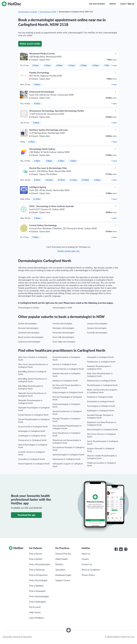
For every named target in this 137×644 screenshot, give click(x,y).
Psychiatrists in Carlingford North (101, 402)
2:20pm (61, 161)
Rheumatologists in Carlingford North (102, 430)
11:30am (37, 199)
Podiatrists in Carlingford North (100, 397)
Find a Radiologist (38, 602)
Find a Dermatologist (39, 596)
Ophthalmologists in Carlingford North (68, 455)
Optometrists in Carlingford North (67, 459)
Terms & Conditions (91, 570)
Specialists (60, 570)
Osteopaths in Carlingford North (100, 357)
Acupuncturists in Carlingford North (33, 427)
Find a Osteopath (37, 591)
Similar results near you (68, 251)
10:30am (49, 180)
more (114, 66)
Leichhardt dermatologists (29, 333)
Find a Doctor (36, 554)
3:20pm (73, 161)
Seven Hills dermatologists (63, 337)
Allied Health (61, 559)
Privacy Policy (88, 575)
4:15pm (72, 66)
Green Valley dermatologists (64, 342)
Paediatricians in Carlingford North (101, 362)
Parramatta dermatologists (63, 333)
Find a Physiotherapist (40, 564)
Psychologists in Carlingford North (101, 406)
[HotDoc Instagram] (126, 549)
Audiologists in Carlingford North (32, 431)
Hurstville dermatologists (97, 333)
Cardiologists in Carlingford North (32, 436)
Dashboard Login (63, 575)
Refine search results (30, 44)
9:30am (37, 218)
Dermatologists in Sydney (29, 308)
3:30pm (36, 123)
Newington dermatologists (63, 328)
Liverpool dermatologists (97, 324)
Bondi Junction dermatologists (31, 337)
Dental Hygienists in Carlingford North (34, 464)
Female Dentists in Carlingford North (33, 415)
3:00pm (37, 85)
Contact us (87, 564)
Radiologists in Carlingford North (101, 411)
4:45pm (96, 66)
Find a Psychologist (38, 580)
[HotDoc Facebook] (116, 549)
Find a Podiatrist (37, 570)
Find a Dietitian (36, 586)
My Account (35, 607)
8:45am (37, 180)
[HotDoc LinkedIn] (121, 549)
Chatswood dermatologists (29, 342)
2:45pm (35, 66)
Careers (85, 559)
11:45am (73, 180)
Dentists (59, 564)
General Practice (63, 554)
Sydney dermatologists (27, 324)
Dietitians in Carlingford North (65, 381)
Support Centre (63, 580)
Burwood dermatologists (28, 328)
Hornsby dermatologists (62, 324)
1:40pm (37, 161)
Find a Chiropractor (38, 575)
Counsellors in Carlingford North (32, 459)
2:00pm (49, 161)
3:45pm (47, 66)
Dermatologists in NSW (48, 12)
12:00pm (85, 180)
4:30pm (84, 66)
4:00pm (60, 66)
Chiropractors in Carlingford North (32, 440)
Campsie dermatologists (97, 328)
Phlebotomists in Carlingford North (101, 381)
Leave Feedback (36, 618)
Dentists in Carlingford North (65, 365)
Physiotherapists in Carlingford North (102, 385)
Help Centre (35, 613)
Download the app (26, 515)
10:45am (61, 180)
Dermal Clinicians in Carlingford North (68, 369)
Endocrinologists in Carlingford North (68, 393)
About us (86, 554)
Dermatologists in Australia (28, 12)
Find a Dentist (36, 559)
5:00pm (108, 66)
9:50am (37, 104)
